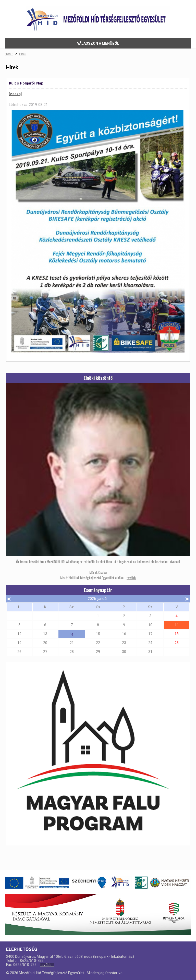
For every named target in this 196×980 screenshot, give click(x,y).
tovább (131, 578)
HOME (9, 54)
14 (72, 634)
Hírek (23, 54)
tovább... (47, 965)
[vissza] (15, 94)
